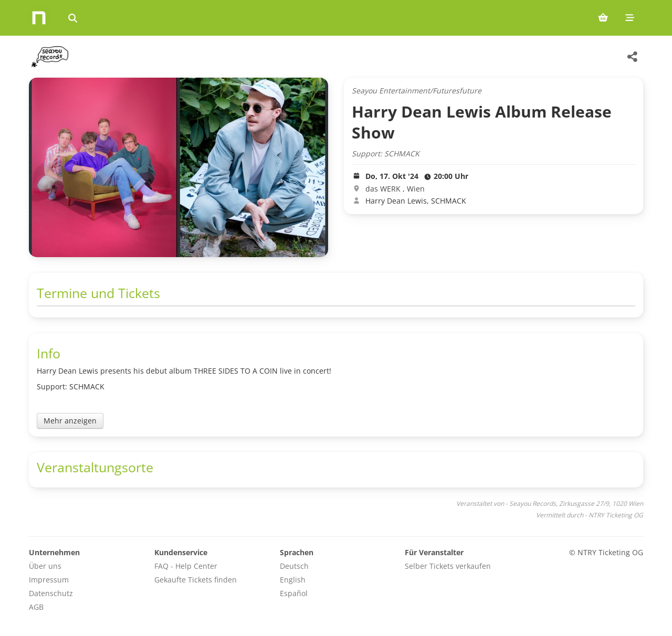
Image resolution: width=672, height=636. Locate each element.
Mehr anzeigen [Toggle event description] (70, 421)
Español (294, 593)
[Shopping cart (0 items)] (603, 18)
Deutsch (294, 566)
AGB (36, 607)
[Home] (39, 18)
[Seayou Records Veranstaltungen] (49, 57)
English (293, 580)
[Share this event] (633, 57)
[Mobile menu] (630, 18)
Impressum (49, 580)
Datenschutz (51, 593)
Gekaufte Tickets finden (196, 580)
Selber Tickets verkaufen (448, 566)
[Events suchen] (73, 18)
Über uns (45, 566)
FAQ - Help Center (186, 566)
